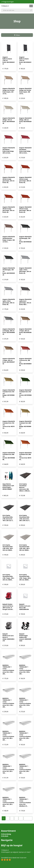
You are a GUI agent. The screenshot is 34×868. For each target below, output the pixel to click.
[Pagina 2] (8, 818)
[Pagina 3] (12, 818)
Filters (17, 35)
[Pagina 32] (21, 818)
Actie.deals (5, 836)
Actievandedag (6, 834)
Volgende (28, 818)
